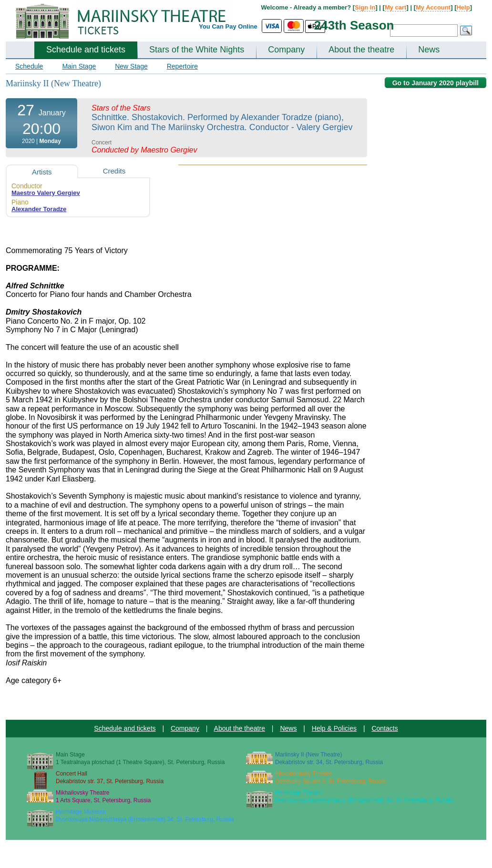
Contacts (384, 728)
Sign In (365, 7)
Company (286, 50)
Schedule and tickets (86, 50)
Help (463, 7)
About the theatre (361, 50)
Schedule (29, 66)
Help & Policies (334, 728)
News (429, 50)
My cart (396, 7)
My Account (433, 7)
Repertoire (182, 66)
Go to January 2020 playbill (436, 83)
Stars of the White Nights (197, 50)
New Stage (131, 66)
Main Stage (79, 66)
